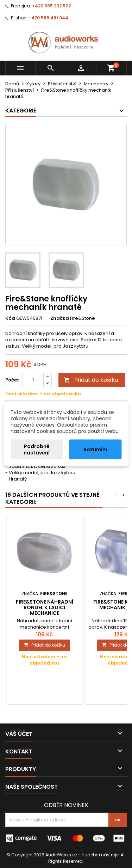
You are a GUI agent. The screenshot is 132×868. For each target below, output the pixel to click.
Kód (10, 318)
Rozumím (95, 450)
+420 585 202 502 (51, 6)
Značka (60, 318)
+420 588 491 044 (48, 18)
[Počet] (33, 380)
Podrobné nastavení (37, 450)
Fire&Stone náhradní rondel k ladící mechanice (45, 607)
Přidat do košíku (91, 380)
